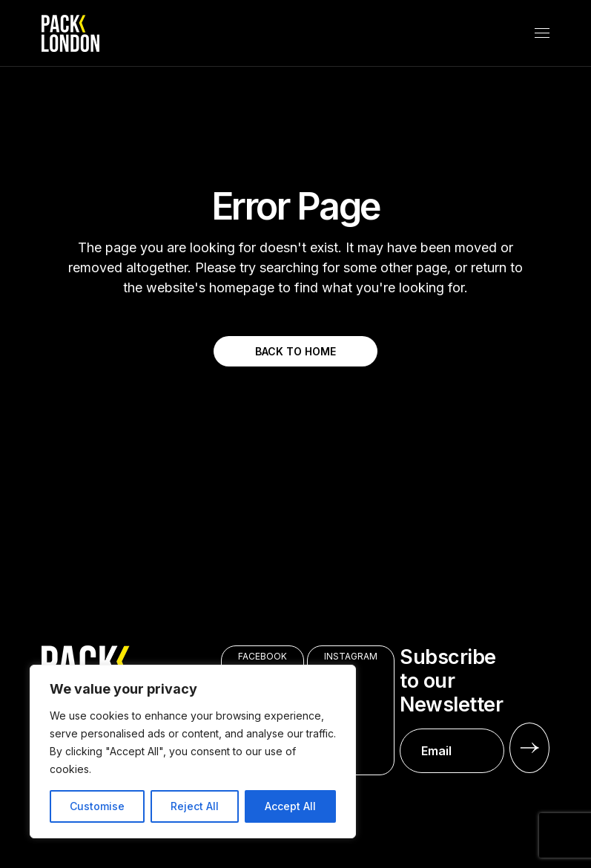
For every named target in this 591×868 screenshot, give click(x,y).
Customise (97, 806)
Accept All (290, 806)
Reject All (195, 806)
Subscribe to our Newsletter (452, 709)
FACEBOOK (263, 656)
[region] (193, 752)
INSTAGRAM (351, 656)
